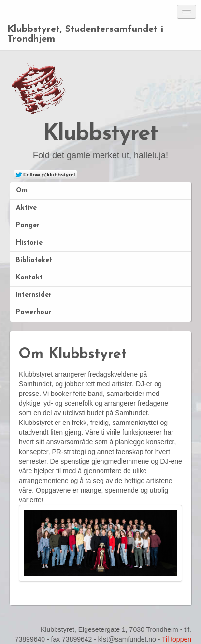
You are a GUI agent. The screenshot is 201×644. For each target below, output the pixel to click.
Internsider (34, 295)
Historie (29, 243)
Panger (28, 226)
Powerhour (34, 313)
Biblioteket (34, 260)
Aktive (26, 208)
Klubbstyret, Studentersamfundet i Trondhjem (85, 34)
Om (22, 191)
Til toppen (177, 639)
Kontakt (29, 278)
